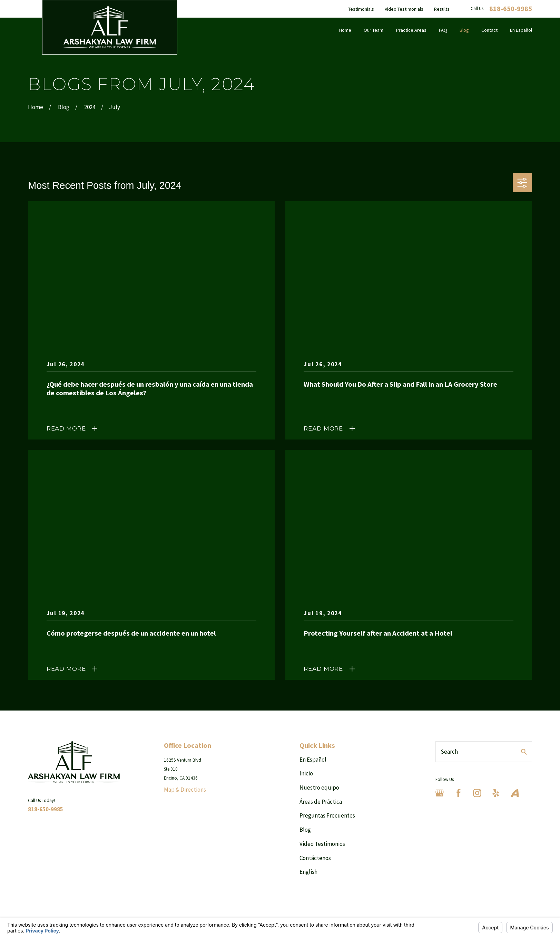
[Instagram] (477, 793)
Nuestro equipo (319, 788)
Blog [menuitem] (464, 30)
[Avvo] (515, 793)
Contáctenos (315, 858)
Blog (305, 830)
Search (449, 752)
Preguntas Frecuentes (327, 815)
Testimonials (361, 9)
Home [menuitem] (345, 30)
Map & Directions (185, 790)
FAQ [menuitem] (443, 30)
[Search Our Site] (524, 752)
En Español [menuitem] (521, 30)
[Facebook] (459, 793)
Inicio (306, 773)
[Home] (110, 27)
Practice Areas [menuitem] (411, 30)
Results (442, 9)
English (308, 872)
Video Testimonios (322, 844)
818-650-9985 (511, 9)
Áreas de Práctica (321, 802)
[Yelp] (496, 793)
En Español (313, 760)
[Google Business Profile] (440, 793)
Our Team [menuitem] (374, 30)
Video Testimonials (404, 9)
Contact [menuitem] (489, 30)
